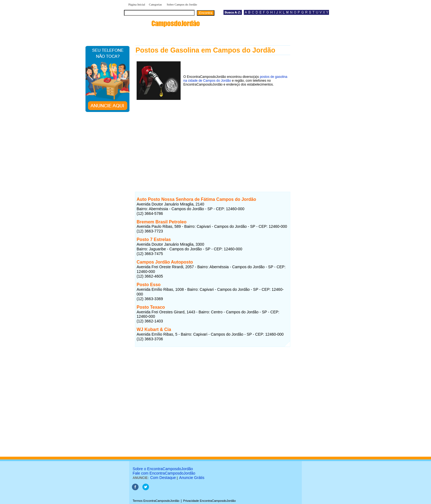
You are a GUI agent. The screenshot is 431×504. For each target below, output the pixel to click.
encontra (163, 23)
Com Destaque (163, 478)
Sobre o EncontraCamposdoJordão (163, 469)
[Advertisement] (213, 140)
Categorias (155, 4)
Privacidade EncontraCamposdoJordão (209, 501)
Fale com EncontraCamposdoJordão (164, 473)
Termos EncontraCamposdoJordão (156, 501)
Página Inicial (137, 4)
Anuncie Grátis (192, 478)
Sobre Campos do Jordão (182, 4)
